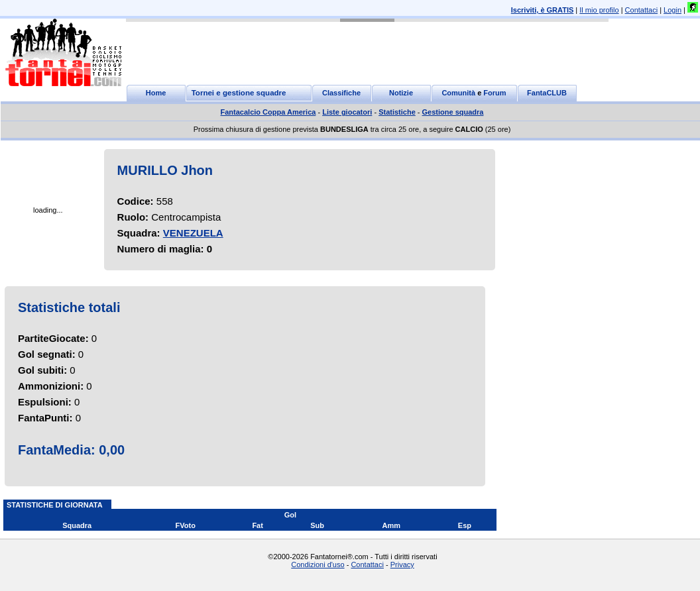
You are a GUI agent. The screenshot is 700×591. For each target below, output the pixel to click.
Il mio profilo (599, 10)
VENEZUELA (193, 233)
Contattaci (642, 10)
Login (672, 10)
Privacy (402, 564)
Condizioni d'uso (318, 564)
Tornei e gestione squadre (239, 93)
